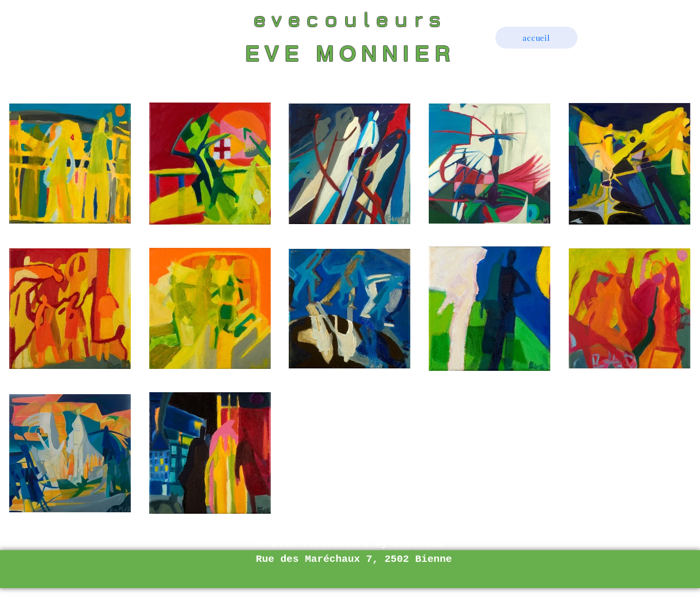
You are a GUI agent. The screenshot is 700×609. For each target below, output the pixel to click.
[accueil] (536, 38)
